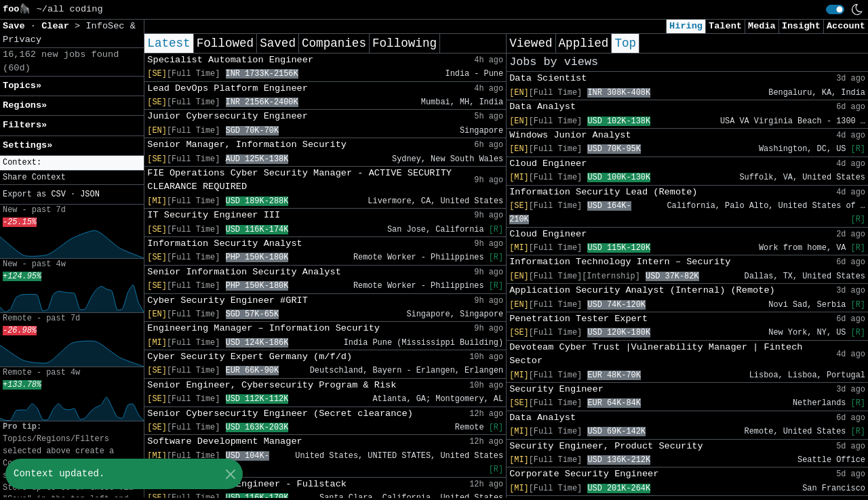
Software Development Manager (224, 441)
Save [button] (17, 26)
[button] (72, 163)
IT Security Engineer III (214, 215)
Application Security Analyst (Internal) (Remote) (642, 290)
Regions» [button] (25, 105)
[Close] (230, 474)
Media (762, 26)
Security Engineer (556, 389)
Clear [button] (58, 26)
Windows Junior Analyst (570, 135)
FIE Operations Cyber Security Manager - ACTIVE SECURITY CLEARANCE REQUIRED (299, 180)
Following (405, 43)
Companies (334, 43)
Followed (225, 43)
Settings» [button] (27, 145)
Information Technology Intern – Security (620, 262)
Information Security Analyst (224, 244)
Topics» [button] (22, 86)
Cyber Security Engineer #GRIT (228, 300)
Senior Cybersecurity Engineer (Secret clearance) (280, 414)
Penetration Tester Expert (578, 319)
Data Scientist (548, 78)
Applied (584, 43)
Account (846, 26)
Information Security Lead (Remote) (603, 192)
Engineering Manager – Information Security (263, 328)
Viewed (531, 43)
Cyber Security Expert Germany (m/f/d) (250, 357)
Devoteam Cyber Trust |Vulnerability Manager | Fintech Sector (656, 354)
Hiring (686, 26)
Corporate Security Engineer (584, 474)
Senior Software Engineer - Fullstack (247, 484)
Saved (278, 43)
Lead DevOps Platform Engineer (228, 88)
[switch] (835, 9)
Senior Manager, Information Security (247, 145)
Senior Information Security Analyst (244, 272)
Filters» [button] (25, 125)
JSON (90, 194)
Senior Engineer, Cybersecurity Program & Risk (272, 385)
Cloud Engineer (548, 164)
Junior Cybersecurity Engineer (228, 116)
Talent (725, 26)
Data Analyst (542, 107)
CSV (58, 194)
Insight (801, 26)
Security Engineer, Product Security (606, 446)
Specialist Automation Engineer (230, 60)
